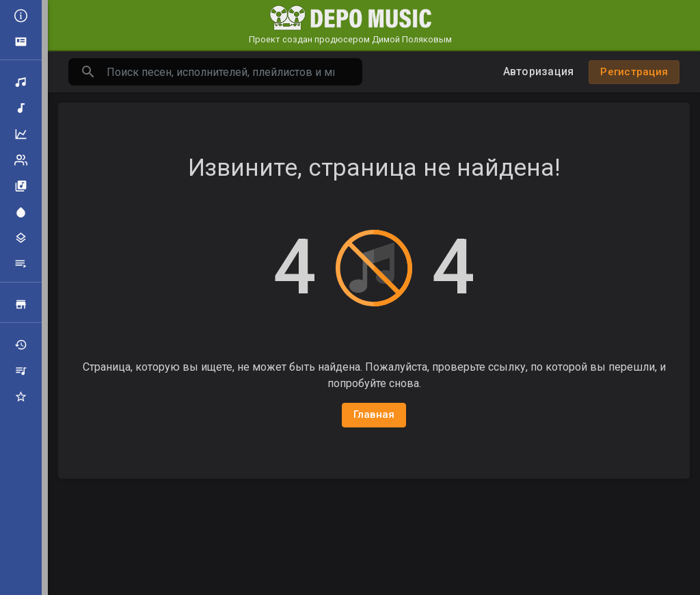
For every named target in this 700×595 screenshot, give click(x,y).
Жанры (21, 238)
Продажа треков (21, 304)
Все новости (21, 16)
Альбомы (21, 186)
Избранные (21, 397)
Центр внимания (21, 212)
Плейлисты (21, 264)
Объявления (21, 42)
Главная (374, 414)
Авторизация (539, 71)
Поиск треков (21, 82)
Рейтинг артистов (21, 160)
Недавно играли (21, 345)
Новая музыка (21, 108)
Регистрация (634, 72)
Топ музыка (21, 134)
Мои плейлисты (21, 371)
